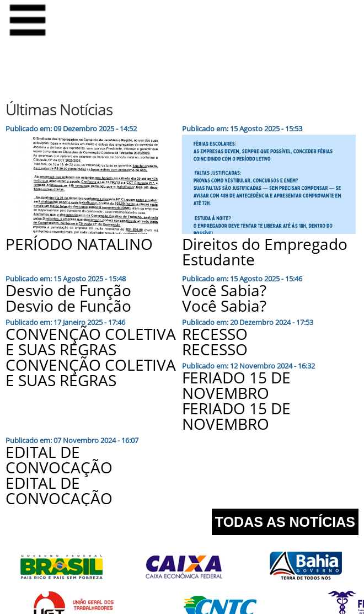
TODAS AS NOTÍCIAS (285, 522)
